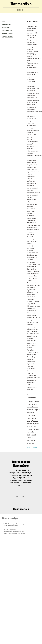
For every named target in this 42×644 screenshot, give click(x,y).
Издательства (7, 37)
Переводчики (7, 31)
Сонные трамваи (33, 401)
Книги (4, 21)
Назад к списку (32, 448)
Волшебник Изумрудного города (31, 418)
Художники (6, 28)
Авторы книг (7, 24)
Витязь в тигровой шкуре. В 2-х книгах (33, 410)
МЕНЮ (20, 10)
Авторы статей (8, 34)
